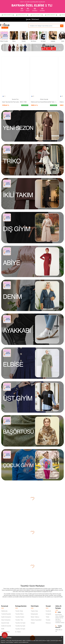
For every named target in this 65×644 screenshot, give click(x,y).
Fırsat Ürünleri (5, 635)
